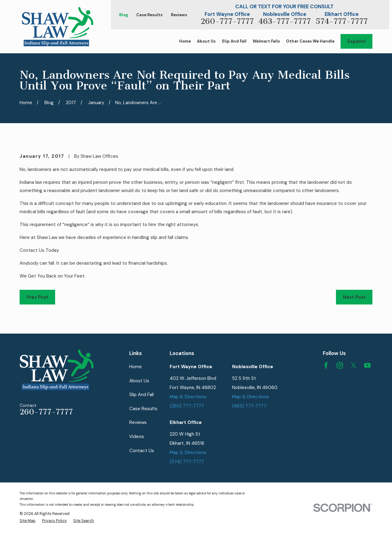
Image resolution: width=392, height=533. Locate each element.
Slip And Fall (141, 395)
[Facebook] (326, 365)
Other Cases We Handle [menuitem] (310, 41)
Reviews (179, 15)
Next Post (354, 297)
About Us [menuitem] (206, 41)
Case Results (149, 15)
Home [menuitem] (185, 41)
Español (357, 41)
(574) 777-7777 (187, 462)
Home (136, 367)
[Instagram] (340, 365)
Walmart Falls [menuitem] (266, 41)
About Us (139, 381)
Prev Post (38, 297)
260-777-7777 (227, 21)
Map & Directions (188, 397)
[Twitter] (354, 365)
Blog (124, 15)
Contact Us (142, 451)
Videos (137, 437)
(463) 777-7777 (249, 406)
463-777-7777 (285, 21)
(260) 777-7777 (187, 406)
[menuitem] (28, 521)
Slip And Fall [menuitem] (234, 41)
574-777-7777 (342, 21)
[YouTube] (367, 365)
